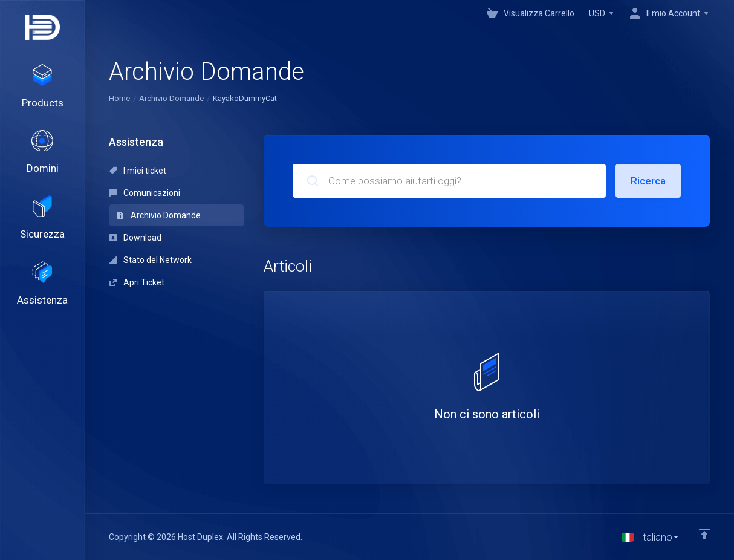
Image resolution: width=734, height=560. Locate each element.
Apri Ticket (137, 282)
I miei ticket (138, 171)
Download (135, 238)
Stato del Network (151, 260)
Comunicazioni (145, 193)
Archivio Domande (171, 98)
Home (119, 98)
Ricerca (648, 181)
